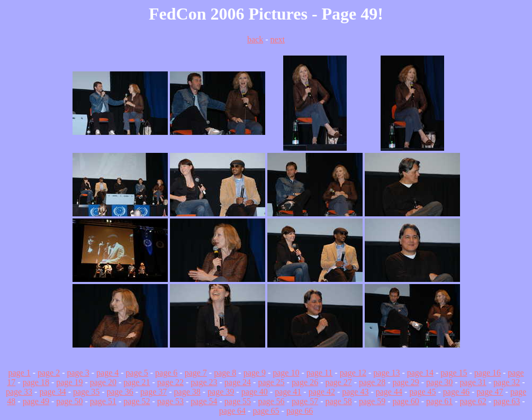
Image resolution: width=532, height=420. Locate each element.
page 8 (225, 373)
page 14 (420, 373)
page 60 (406, 401)
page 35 (86, 392)
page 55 (238, 401)
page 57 (305, 401)
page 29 (406, 382)
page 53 (170, 401)
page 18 (36, 382)
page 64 (232, 411)
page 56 (271, 401)
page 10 (286, 373)
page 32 (507, 382)
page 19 (69, 382)
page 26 (305, 382)
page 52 (137, 401)
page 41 (288, 392)
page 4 (107, 373)
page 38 (187, 392)
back (255, 39)
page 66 (300, 411)
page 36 (120, 392)
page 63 (507, 401)
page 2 (49, 373)
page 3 (78, 373)
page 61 (439, 401)
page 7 (196, 373)
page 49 (36, 401)
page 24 (238, 382)
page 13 (386, 373)
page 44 (389, 392)
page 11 (320, 373)
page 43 (355, 392)
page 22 (170, 382)
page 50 (69, 401)
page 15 (454, 373)
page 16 (488, 373)
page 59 (372, 401)
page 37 (154, 392)
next (277, 39)
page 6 (166, 373)
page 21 (137, 382)
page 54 (204, 401)
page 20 (103, 382)
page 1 (19, 373)
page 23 (204, 382)
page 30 (439, 382)
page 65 (266, 411)
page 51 (103, 401)
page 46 (456, 392)
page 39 (221, 392)
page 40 (255, 392)
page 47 (490, 392)
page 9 (255, 373)
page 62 (473, 401)
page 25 (271, 382)
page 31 (473, 382)
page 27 (338, 382)
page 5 (137, 373)
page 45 (422, 392)
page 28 (372, 382)
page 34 (52, 392)
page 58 (338, 401)
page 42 (322, 392)
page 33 (19, 392)
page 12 (353, 373)
